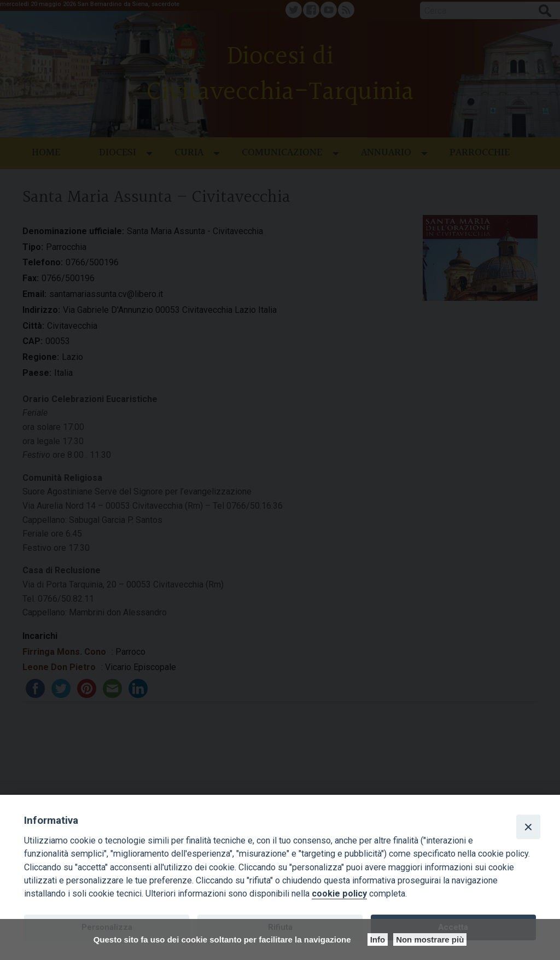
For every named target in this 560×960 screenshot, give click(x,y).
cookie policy (339, 894)
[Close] (528, 827)
